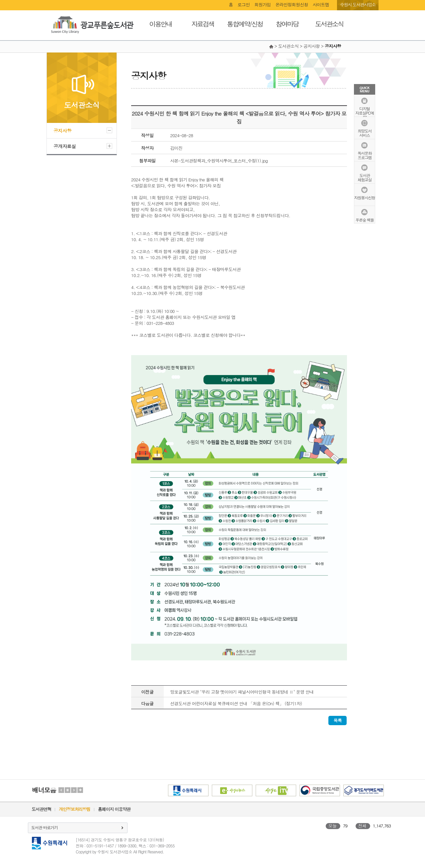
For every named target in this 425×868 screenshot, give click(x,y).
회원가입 (262, 4)
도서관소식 (329, 24)
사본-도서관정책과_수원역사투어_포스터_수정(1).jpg (219, 161)
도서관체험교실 (365, 177)
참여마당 (287, 24)
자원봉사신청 (365, 197)
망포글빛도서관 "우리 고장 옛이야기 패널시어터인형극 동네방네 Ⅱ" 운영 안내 (242, 692)
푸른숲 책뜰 (364, 219)
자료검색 (203, 24)
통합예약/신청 (245, 24)
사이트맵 (321, 4)
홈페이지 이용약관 (114, 809)
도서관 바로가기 (44, 827)
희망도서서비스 (365, 133)
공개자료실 (65, 146)
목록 (338, 720)
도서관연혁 (41, 809)
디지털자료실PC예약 (364, 112)
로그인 (244, 4)
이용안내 (161, 24)
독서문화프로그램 (365, 155)
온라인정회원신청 (292, 4)
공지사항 (62, 131)
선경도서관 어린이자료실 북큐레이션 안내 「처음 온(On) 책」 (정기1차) (236, 703)
